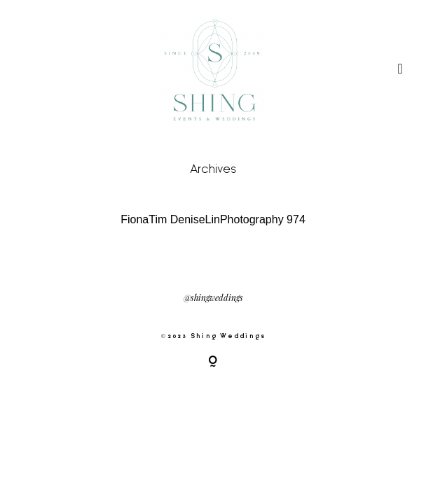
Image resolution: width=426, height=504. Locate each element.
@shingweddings (213, 298)
